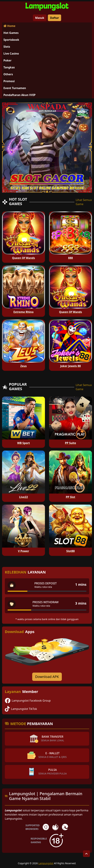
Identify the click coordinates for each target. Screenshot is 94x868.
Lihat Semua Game (84, 202)
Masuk (40, 18)
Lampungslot (46, 863)
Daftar (54, 18)
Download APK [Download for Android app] (47, 677)
